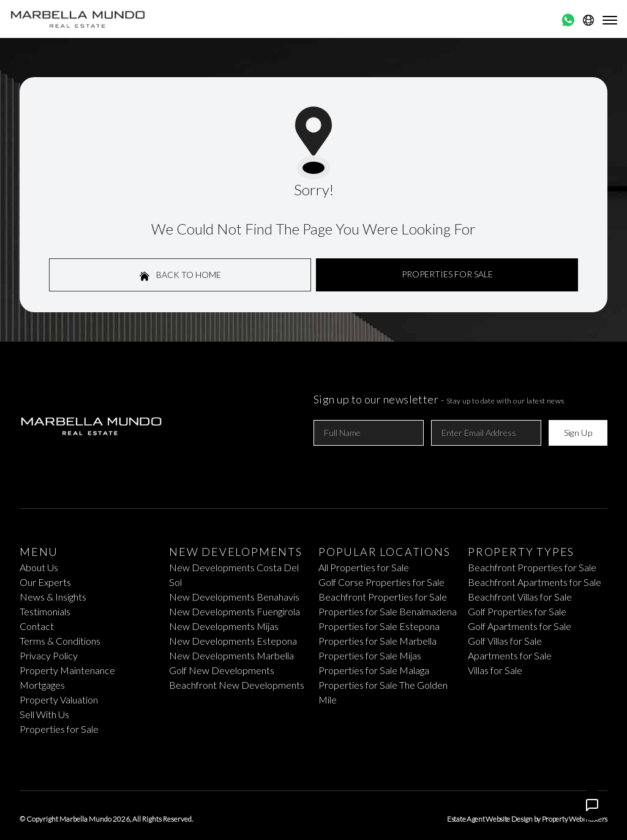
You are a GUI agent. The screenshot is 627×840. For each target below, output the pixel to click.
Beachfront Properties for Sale (383, 597)
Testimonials (45, 611)
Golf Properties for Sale (517, 611)
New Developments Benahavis (234, 597)
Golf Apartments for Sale (520, 626)
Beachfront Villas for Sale (520, 597)
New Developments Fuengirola (235, 611)
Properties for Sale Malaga (374, 670)
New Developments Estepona (233, 641)
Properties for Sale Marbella (377, 641)
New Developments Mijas (224, 626)
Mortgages (42, 685)
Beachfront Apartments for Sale (535, 582)
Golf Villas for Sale (505, 641)
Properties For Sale (447, 274)
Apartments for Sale (510, 655)
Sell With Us (44, 714)
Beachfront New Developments (237, 685)
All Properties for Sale (364, 567)
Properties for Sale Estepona (379, 626)
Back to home (180, 275)
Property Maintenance (67, 670)
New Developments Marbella (231, 655)
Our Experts (45, 582)
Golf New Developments (222, 670)
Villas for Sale (495, 670)
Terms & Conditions (60, 641)
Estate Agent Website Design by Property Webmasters (527, 819)
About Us (39, 567)
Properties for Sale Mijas (370, 655)
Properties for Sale (59, 729)
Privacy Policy (49, 655)
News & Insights (53, 597)
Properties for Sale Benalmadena (388, 611)
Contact (37, 626)
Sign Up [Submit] (578, 433)
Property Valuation (59, 699)
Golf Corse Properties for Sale (381, 582)
